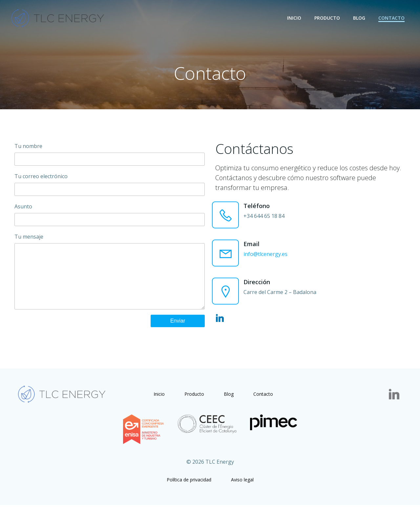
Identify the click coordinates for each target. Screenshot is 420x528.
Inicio (295, 18)
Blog (360, 18)
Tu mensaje (109, 282)
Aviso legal (242, 502)
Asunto (109, 219)
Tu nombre (109, 159)
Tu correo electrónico (109, 189)
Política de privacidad (189, 502)
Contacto (392, 18)
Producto (328, 18)
